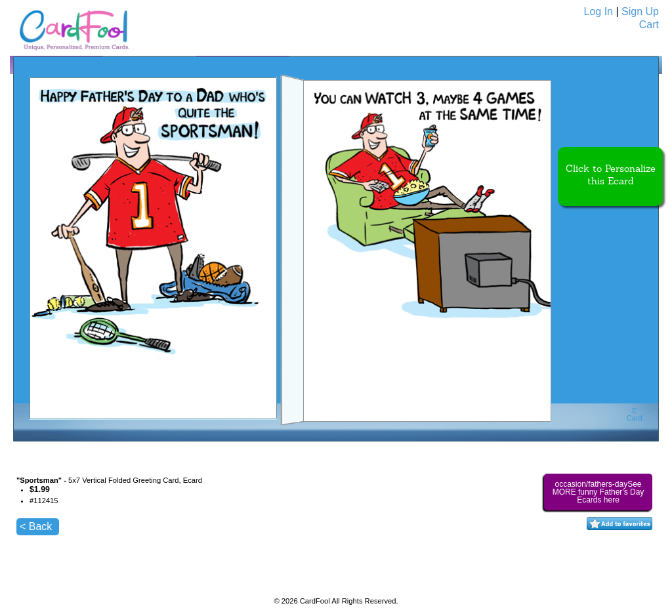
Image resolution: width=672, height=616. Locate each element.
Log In (598, 11)
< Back (36, 526)
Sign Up (640, 11)
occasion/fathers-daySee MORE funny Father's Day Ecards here (598, 492)
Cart (649, 25)
